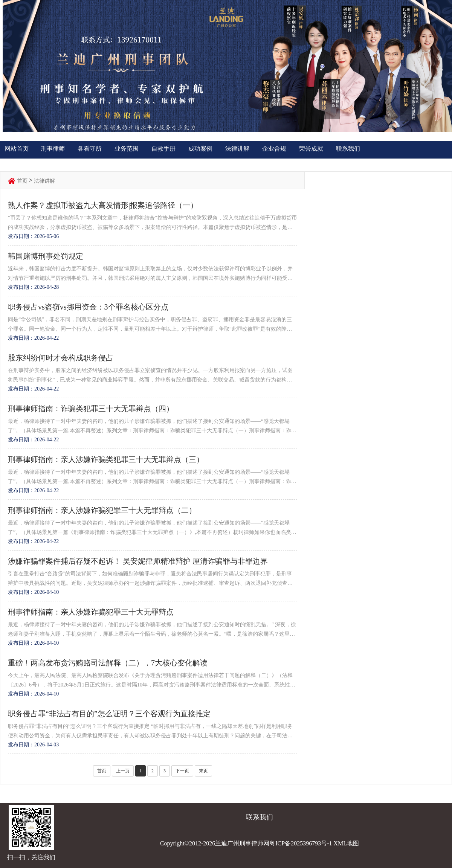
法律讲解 (237, 149)
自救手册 (163, 149)
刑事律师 (53, 149)
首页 (22, 181)
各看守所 (90, 149)
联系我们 (348, 149)
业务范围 (127, 149)
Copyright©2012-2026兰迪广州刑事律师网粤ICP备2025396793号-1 (246, 843)
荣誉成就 (311, 149)
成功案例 (200, 149)
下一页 (182, 771)
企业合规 (274, 149)
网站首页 (17, 149)
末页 (203, 771)
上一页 (123, 771)
